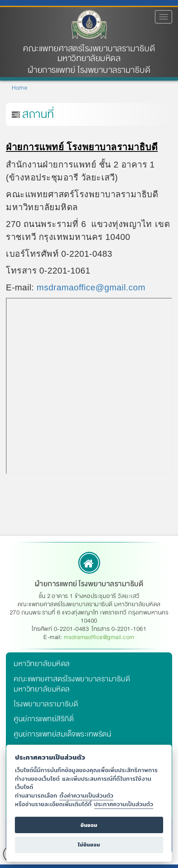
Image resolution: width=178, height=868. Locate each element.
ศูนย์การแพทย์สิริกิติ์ (44, 719)
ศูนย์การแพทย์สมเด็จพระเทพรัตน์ (62, 734)
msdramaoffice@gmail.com (91, 287)
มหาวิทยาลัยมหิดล (42, 664)
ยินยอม (89, 825)
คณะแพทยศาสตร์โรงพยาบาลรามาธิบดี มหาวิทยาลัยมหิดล (89, 54)
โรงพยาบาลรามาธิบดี (46, 704)
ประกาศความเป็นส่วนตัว (124, 804)
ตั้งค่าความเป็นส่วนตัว (86, 795)
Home (20, 88)
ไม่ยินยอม (89, 845)
